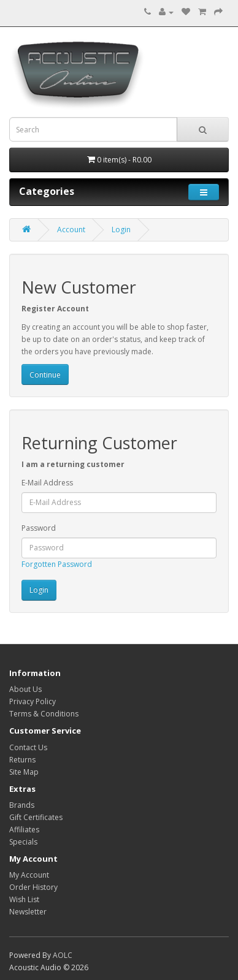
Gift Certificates (36, 817)
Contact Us (28, 747)
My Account (29, 875)
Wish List (24, 899)
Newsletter (28, 912)
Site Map (24, 772)
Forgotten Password (57, 564)
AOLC (63, 955)
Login (121, 230)
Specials (23, 842)
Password (39, 528)
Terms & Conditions (44, 714)
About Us (25, 689)
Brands (22, 805)
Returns (22, 760)
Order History (33, 887)
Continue (45, 375)
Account (71, 230)
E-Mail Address (47, 483)
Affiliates (24, 830)
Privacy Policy (33, 701)
